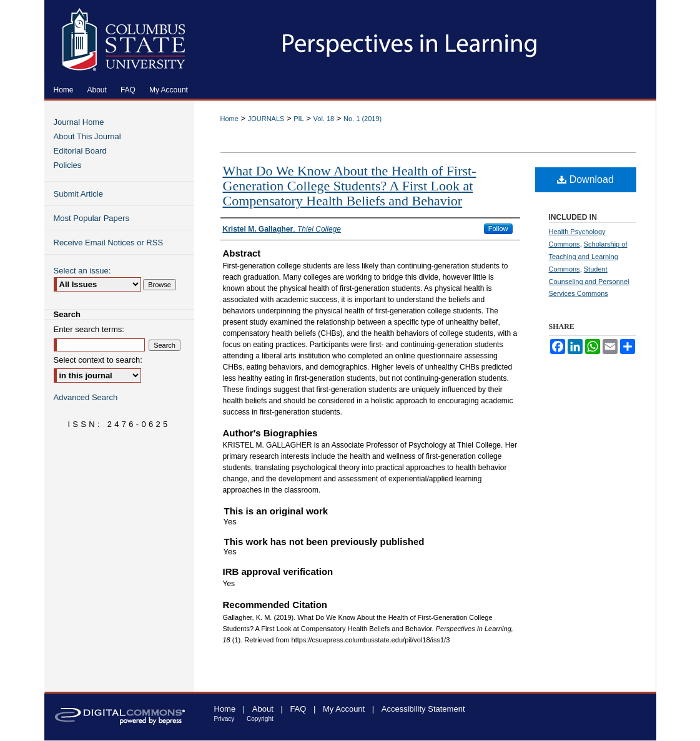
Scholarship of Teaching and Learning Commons (588, 257)
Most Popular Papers (91, 218)
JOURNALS (266, 119)
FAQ (298, 709)
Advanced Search (86, 397)
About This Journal (87, 136)
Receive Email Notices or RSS (109, 243)
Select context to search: (98, 360)
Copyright (260, 719)
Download (585, 179)
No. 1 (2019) (362, 119)
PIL (299, 119)
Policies (68, 165)
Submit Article (78, 194)
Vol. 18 (324, 119)
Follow (498, 228)
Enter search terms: (89, 329)
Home (229, 119)
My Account (344, 709)
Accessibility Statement (423, 709)
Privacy (224, 719)
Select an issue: (82, 271)
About (263, 709)
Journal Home (79, 122)
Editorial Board (80, 151)
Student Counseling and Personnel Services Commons (589, 282)
